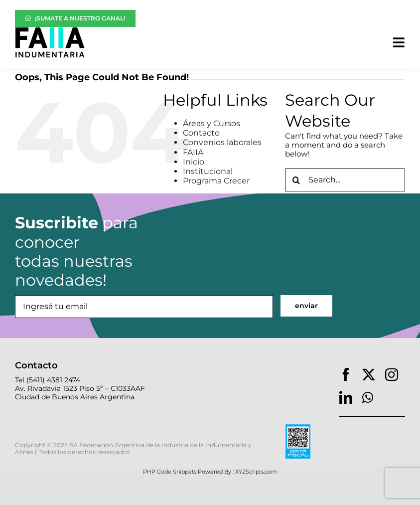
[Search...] (345, 180)
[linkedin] (346, 397)
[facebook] (346, 374)
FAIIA (193, 152)
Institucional (208, 171)
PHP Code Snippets (170, 472)
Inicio (194, 162)
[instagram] (392, 374)
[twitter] (369, 374)
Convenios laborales (222, 142)
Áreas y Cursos (211, 123)
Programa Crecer (216, 181)
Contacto (201, 133)
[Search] (296, 180)
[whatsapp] (368, 397)
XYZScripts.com (256, 472)
